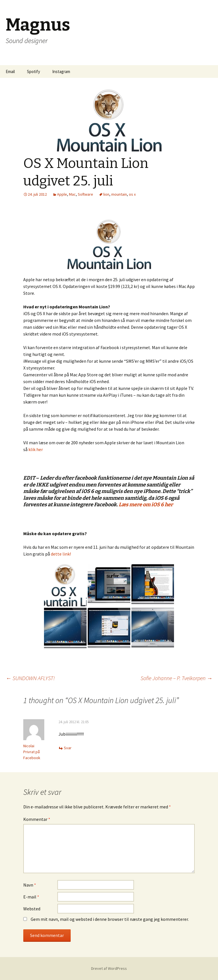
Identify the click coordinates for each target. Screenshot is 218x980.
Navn (30, 885)
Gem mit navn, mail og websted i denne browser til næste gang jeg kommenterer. (110, 919)
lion (106, 194)
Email (10, 71)
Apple (62, 194)
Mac (72, 194)
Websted (32, 909)
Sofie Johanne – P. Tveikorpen (176, 678)
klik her (36, 449)
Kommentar (37, 819)
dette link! (61, 554)
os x (132, 194)
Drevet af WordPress (109, 968)
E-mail (31, 897)
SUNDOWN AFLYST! (30, 678)
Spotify (33, 71)
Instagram (61, 71)
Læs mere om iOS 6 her (146, 505)
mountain (119, 194)
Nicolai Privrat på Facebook (32, 752)
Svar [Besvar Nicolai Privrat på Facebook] (68, 748)
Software (85, 194)
